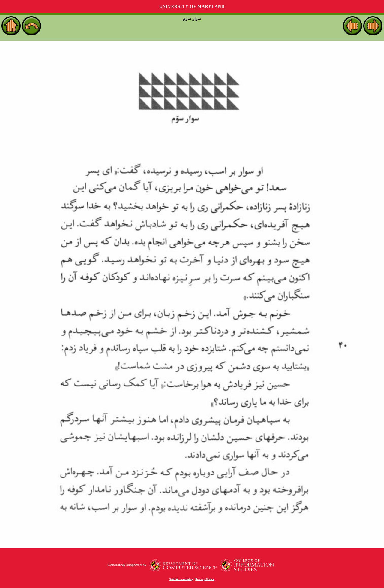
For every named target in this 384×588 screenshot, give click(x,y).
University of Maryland (192, 6)
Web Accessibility (181, 579)
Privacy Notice (205, 579)
